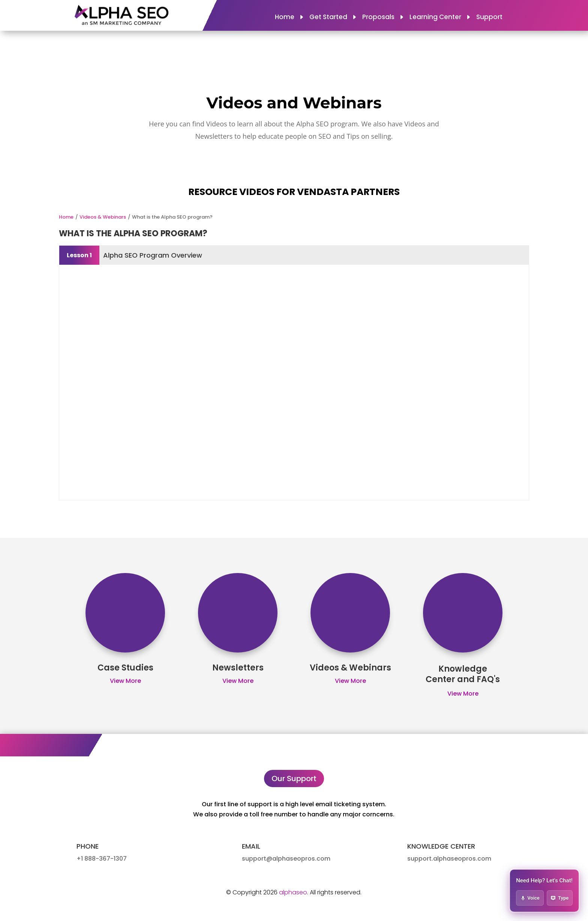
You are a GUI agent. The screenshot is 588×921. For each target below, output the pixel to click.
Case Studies (125, 668)
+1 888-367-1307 (102, 859)
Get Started (328, 18)
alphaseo (293, 892)
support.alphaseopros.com (449, 859)
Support (489, 18)
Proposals (378, 18)
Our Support (294, 778)
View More (125, 681)
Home (285, 18)
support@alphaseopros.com (286, 859)
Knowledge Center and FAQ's (463, 674)
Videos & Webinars (103, 217)
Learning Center (435, 18)
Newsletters (238, 668)
